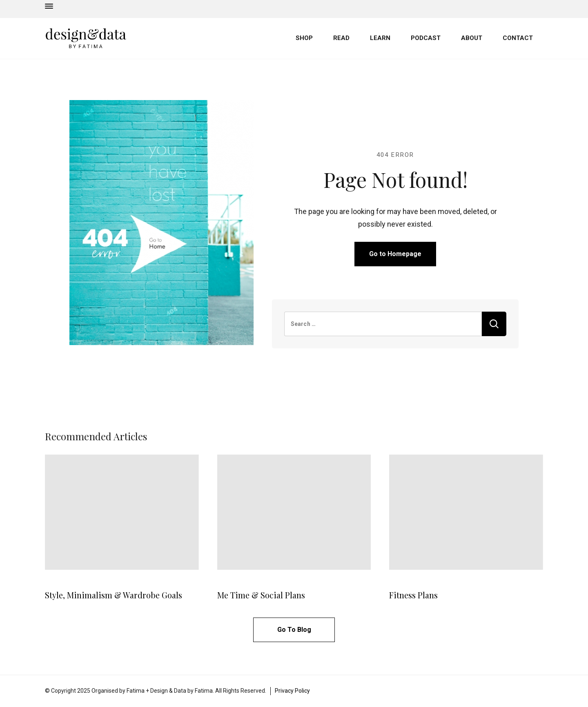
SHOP (304, 38)
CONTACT (518, 38)
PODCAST (426, 38)
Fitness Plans (413, 595)
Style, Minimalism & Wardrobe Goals (114, 595)
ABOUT (472, 38)
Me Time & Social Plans (261, 595)
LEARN (380, 38)
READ (341, 38)
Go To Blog (294, 630)
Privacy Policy (292, 691)
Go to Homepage (395, 254)
